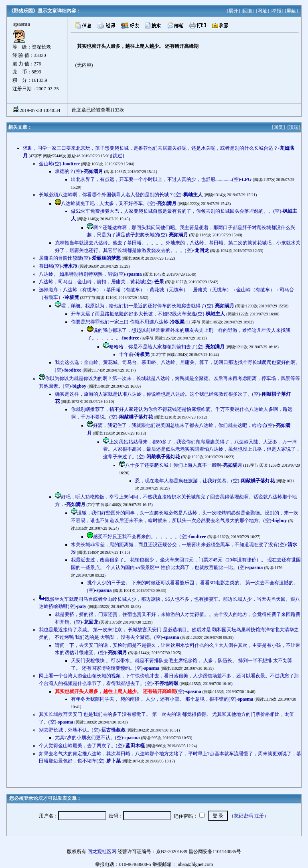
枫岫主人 (193, 195)
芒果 (159, 282)
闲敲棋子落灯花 (136, 417)
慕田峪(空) (50, 266)
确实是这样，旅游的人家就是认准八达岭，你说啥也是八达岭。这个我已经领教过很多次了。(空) (158, 394)
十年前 (126, 354)
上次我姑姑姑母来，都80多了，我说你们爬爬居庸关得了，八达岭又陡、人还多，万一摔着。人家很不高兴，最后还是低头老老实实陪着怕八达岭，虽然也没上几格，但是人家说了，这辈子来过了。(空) (202, 449)
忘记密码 (243, 816)
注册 (259, 816)
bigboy (80, 386)
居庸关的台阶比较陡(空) (65, 258)
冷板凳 (72, 297)
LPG (247, 179)
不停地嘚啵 (166, 683)
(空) (120, 691)
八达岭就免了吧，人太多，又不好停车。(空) (108, 203)
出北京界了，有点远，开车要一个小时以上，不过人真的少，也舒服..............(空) (156, 179)
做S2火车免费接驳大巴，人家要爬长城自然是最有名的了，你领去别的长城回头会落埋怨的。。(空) (176, 211)
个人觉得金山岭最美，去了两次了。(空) (81, 746)
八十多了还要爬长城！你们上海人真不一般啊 (173, 465)
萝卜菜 (113, 761)
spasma (134, 274)
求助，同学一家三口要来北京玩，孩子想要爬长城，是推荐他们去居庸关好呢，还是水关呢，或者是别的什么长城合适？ (150, 148)
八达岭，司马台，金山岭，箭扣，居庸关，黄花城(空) (96, 282)
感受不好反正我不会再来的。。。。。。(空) (140, 537)
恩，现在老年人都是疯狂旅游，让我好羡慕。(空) (187, 481)
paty (82, 606)
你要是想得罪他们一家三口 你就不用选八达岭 (120, 322)
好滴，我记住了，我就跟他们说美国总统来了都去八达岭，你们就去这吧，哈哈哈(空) (184, 425)
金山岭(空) (50, 164)
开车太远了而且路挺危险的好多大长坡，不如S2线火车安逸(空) (138, 314)
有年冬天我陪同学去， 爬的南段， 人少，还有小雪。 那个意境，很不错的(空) (154, 699)
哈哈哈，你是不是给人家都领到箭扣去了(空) (156, 347)
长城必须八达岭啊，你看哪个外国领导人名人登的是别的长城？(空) (110, 195)
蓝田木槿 (135, 746)
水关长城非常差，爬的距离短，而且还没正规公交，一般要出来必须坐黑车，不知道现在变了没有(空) (178, 545)
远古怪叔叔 (113, 730)
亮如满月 (93, 171)
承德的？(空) (69, 171)
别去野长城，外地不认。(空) (69, 730)
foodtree (71, 164)
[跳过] (118, 156)
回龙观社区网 (102, 852)
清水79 (70, 266)
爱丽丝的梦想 (106, 258)
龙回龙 (202, 250)
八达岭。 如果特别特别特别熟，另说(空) (82, 274)
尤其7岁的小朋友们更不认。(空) (89, 738)
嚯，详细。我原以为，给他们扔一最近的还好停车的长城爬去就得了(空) (137, 306)
